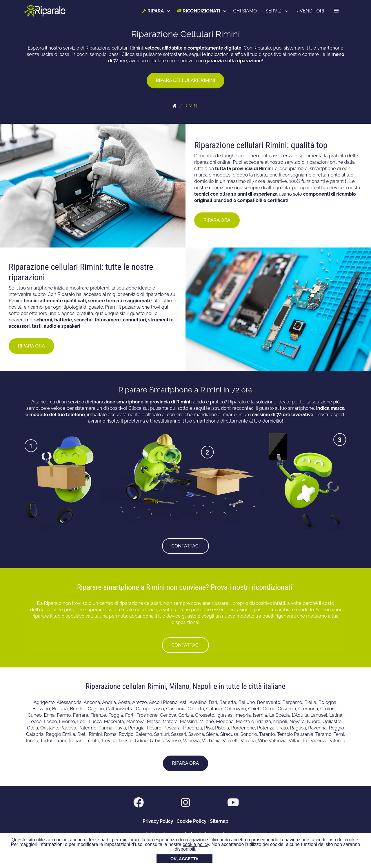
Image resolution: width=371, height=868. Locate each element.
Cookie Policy (191, 821)
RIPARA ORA (217, 220)
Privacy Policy (158, 821)
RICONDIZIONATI (198, 11)
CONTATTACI (185, 546)
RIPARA (153, 11)
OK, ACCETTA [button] (184, 859)
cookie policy (196, 844)
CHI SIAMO (245, 11)
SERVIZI (274, 11)
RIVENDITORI (310, 11)
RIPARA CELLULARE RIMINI (185, 80)
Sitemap (219, 821)
